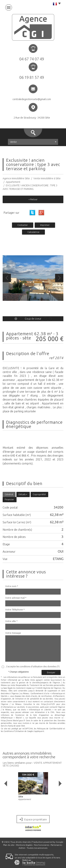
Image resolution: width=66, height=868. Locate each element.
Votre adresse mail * (16, 598)
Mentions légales (24, 845)
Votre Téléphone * (15, 610)
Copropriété (39, 494)
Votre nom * (12, 586)
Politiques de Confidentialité (50, 729)
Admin (22, 848)
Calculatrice (33, 232)
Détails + (23, 494)
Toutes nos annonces (37, 848)
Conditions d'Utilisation (14, 731)
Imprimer (45, 225)
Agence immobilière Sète (16, 178)
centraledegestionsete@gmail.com (32, 99)
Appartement (13, 182)
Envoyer (51, 672)
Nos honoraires (42, 845)
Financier (9, 499)
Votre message (13, 633)
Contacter (23, 225)
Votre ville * (11, 621)
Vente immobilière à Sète (47, 178)
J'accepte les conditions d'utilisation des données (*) (33, 666)
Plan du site (9, 845)
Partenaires (56, 845)
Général (9, 494)
